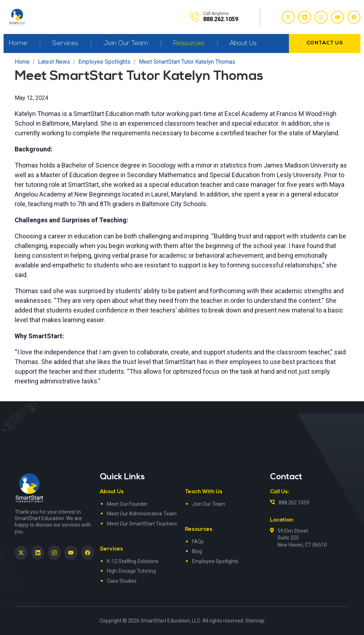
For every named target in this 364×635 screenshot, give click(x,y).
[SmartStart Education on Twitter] (21, 553)
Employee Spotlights (215, 561)
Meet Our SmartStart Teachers (142, 524)
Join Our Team (126, 43)
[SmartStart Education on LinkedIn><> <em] (38, 553)
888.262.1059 (294, 503)
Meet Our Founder (127, 504)
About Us (243, 43)
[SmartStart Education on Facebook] (88, 553)
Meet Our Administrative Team (142, 514)
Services (65, 43)
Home (18, 43)
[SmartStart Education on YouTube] (71, 553)
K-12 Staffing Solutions (133, 561)
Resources (189, 43)
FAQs (198, 542)
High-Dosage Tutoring (131, 571)
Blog (197, 551)
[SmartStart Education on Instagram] (54, 553)
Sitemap (255, 621)
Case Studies (122, 581)
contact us (325, 43)
